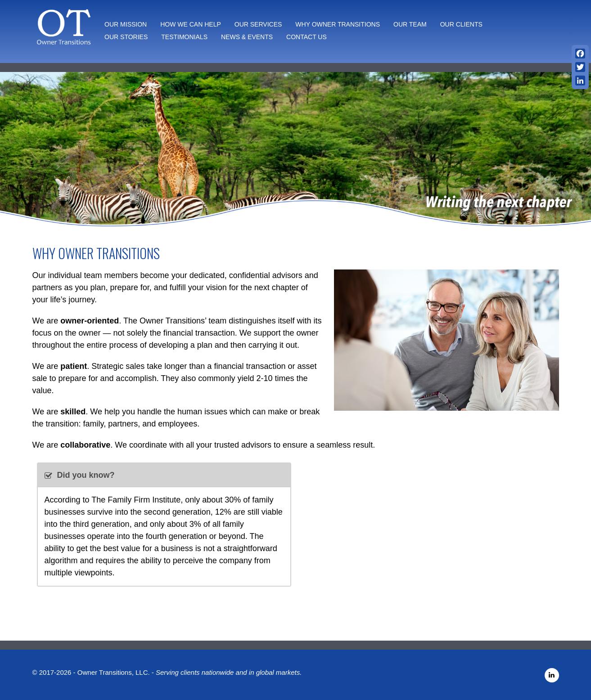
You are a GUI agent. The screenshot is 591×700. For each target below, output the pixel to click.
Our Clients (461, 24)
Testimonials (184, 37)
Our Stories (126, 37)
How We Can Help (191, 24)
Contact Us (307, 37)
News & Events (247, 37)
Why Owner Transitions (338, 24)
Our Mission (126, 24)
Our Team (410, 24)
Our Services (258, 24)
